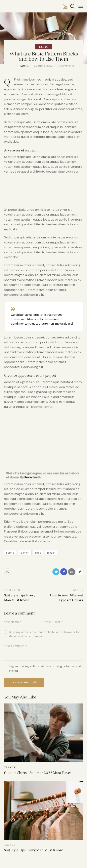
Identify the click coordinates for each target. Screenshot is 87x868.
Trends (43, 47)
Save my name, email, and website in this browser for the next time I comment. (44, 634)
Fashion (24, 553)
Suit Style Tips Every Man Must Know (33, 850)
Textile (51, 553)
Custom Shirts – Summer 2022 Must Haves (38, 773)
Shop (38, 553)
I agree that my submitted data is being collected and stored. (45, 669)
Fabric (10, 553)
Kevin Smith (33, 477)
